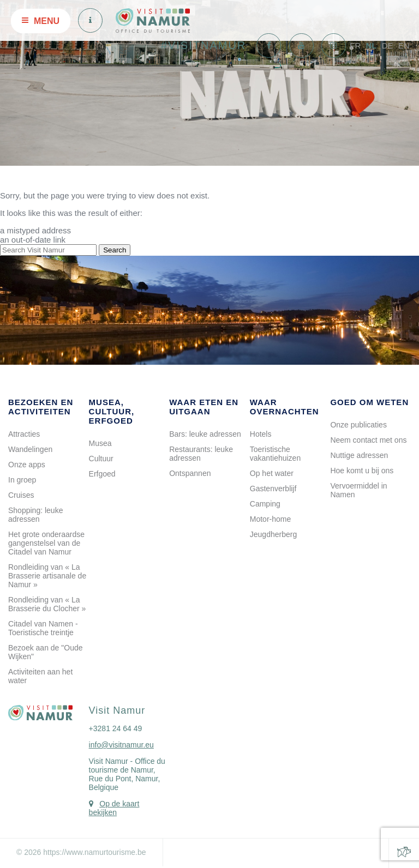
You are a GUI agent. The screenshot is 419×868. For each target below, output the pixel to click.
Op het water (272, 473)
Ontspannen (190, 473)
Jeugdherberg (273, 534)
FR (355, 46)
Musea (100, 443)
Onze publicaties (358, 425)
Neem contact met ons (368, 440)
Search (115, 250)
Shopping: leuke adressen (35, 515)
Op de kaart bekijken (114, 808)
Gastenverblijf (273, 489)
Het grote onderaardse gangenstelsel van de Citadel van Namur (46, 543)
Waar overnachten (285, 407)
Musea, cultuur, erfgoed (112, 411)
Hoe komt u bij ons (362, 471)
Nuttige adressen (359, 455)
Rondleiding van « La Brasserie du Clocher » (47, 604)
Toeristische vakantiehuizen (275, 454)
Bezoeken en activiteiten (41, 407)
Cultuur (101, 459)
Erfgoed (102, 474)
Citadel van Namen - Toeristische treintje (43, 628)
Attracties (24, 434)
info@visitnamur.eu (121, 745)
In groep (22, 480)
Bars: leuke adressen (205, 434)
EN (404, 46)
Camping (265, 504)
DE (388, 46)
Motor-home (270, 519)
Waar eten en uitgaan (204, 407)
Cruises (21, 495)
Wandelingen (30, 449)
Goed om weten (369, 402)
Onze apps (27, 465)
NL (371, 46)
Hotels (261, 434)
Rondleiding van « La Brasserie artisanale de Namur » (47, 576)
